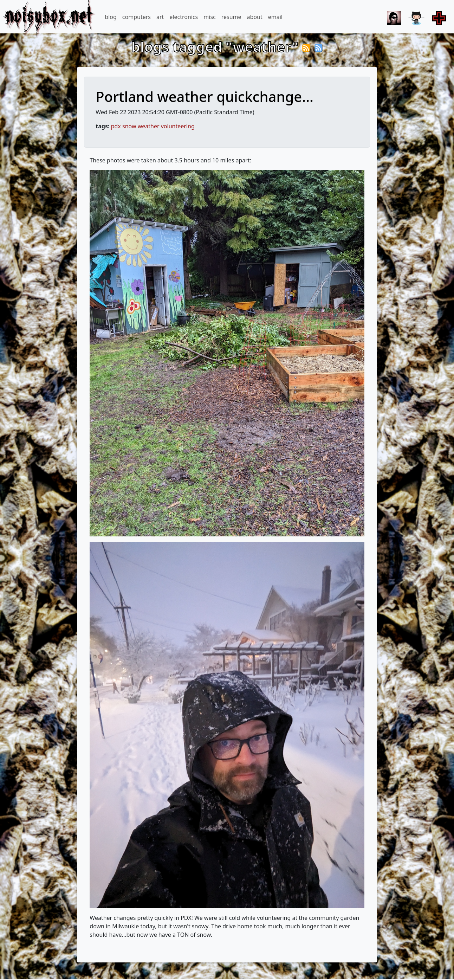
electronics (184, 17)
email (275, 17)
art (160, 17)
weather (149, 126)
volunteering (178, 126)
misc (209, 17)
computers (137, 17)
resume (231, 17)
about (255, 17)
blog (111, 17)
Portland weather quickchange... (205, 96)
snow (129, 126)
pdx (116, 126)
